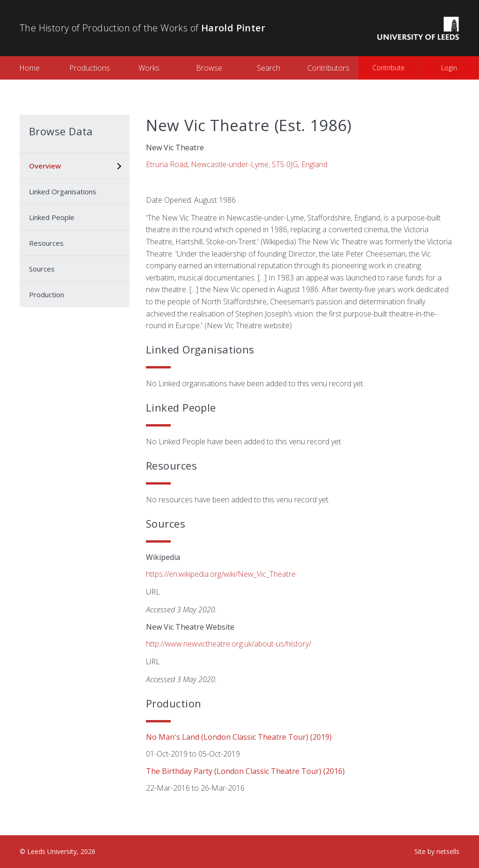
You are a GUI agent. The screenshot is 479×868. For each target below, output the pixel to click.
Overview (45, 166)
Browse (209, 68)
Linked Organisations (63, 191)
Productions (90, 68)
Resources (46, 243)
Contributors (328, 68)
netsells (448, 851)
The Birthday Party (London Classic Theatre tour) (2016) (245, 771)
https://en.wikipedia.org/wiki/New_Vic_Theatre (221, 574)
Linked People (52, 217)
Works (149, 68)
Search (269, 68)
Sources (42, 269)
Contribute (388, 68)
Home (29, 68)
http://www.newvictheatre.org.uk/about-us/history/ (229, 644)
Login (449, 68)
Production (47, 294)
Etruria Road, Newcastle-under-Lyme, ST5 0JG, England (237, 164)
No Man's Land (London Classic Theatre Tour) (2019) (239, 737)
